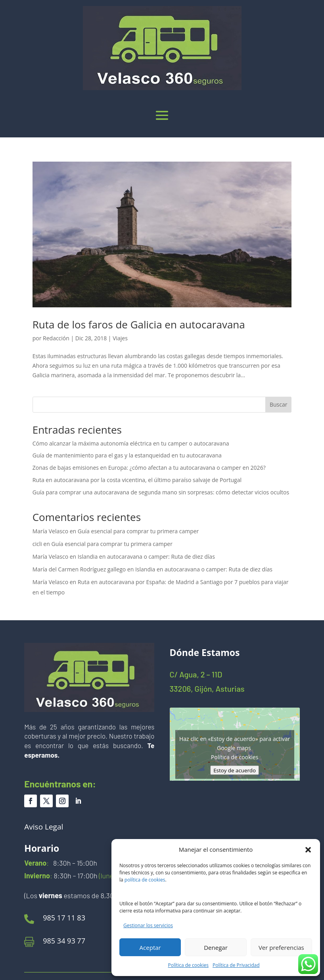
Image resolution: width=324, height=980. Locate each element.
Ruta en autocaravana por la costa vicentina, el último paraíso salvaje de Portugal (137, 480)
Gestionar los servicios (148, 925)
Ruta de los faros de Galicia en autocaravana (139, 324)
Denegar (216, 947)
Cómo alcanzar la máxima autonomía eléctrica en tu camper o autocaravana (131, 443)
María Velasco (50, 531)
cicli (37, 544)
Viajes (120, 338)
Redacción (56, 338)
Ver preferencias (281, 947)
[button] (308, 850)
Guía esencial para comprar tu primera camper (138, 531)
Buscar (279, 404)
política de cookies (145, 880)
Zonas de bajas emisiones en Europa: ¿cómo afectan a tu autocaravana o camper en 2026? (149, 468)
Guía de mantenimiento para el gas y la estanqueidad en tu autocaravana (127, 455)
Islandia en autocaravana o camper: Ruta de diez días (146, 557)
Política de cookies (189, 965)
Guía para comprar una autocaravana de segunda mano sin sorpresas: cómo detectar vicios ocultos (161, 492)
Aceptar (150, 947)
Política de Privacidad (236, 965)
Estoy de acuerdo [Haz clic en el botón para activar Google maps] (235, 770)
